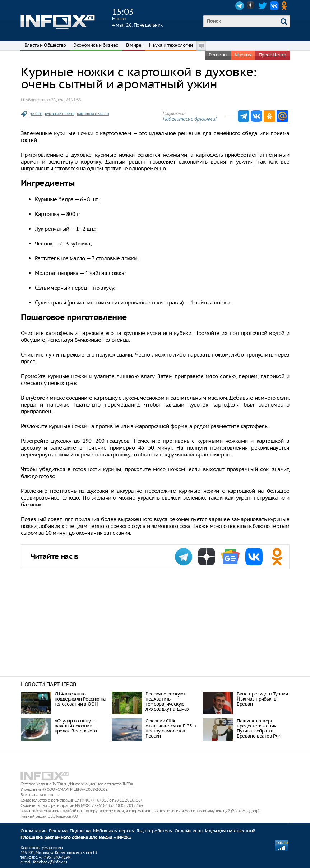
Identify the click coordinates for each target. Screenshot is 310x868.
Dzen (251, 6)
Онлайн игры (189, 831)
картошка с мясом (93, 114)
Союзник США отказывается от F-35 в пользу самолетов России (171, 728)
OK (286, 6)
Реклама (58, 831)
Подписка (80, 831)
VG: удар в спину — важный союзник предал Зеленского (76, 726)
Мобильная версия (114, 831)
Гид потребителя (154, 831)
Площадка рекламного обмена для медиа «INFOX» (76, 838)
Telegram (240, 6)
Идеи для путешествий (230, 831)
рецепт (36, 114)
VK (274, 6)
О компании (34, 831)
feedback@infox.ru (50, 862)
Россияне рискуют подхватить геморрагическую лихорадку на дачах (167, 701)
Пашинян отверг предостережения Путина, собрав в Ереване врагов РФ (258, 728)
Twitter (263, 6)
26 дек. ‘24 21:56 (66, 100)
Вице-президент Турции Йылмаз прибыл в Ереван (262, 699)
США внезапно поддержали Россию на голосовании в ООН (80, 699)
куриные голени (60, 114)
